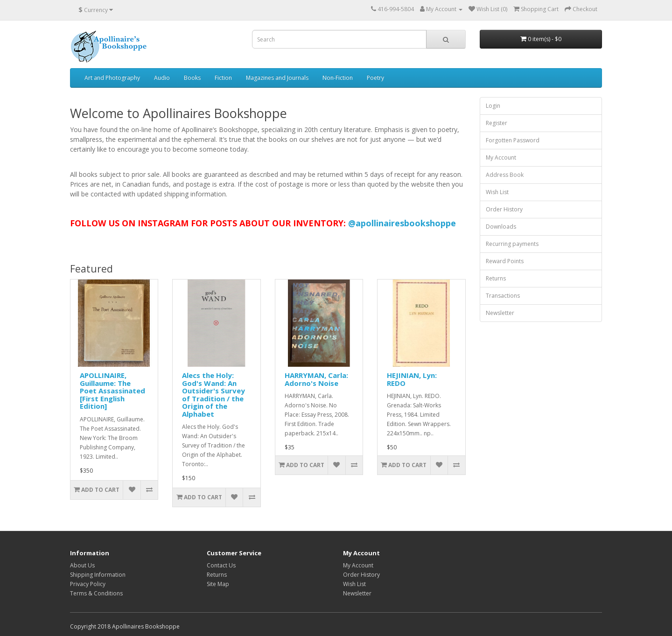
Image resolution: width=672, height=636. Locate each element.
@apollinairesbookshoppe (402, 223)
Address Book (505, 175)
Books (192, 78)
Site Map (218, 584)
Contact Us (221, 565)
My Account (501, 157)
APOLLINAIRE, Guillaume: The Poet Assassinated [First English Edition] (112, 391)
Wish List (497, 192)
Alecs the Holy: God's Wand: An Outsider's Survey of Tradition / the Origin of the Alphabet (213, 395)
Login (493, 106)
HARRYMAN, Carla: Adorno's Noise (316, 379)
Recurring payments (512, 244)
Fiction (223, 78)
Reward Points (505, 261)
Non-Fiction (338, 78)
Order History (504, 209)
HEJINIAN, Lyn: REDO (412, 379)
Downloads (501, 227)
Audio (162, 78)
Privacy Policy (88, 584)
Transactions (503, 296)
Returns (496, 278)
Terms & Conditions (96, 593)
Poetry (375, 78)
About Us (82, 565)
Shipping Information (98, 575)
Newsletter (500, 313)
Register (497, 123)
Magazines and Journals (277, 78)
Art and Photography (112, 78)
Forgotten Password (513, 140)
